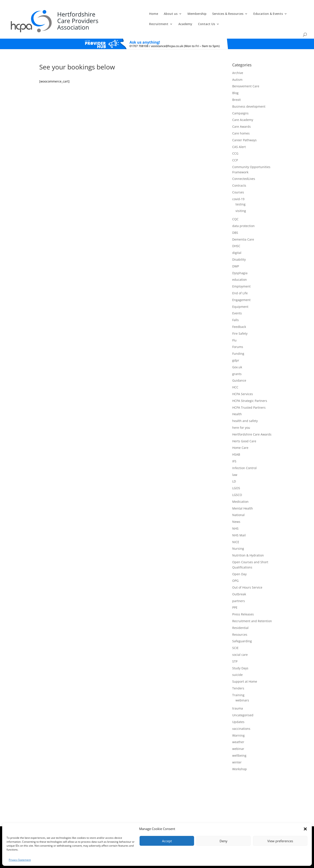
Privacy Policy (163, 823)
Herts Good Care (244, 428)
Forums (238, 334)
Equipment (240, 294)
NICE (236, 529)
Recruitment (232, 13)
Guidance (239, 368)
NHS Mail (239, 523)
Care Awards (241, 114)
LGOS (236, 476)
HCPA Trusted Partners (249, 395)
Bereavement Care (246, 74)
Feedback (239, 314)
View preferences (280, 841)
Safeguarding (242, 629)
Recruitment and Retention (252, 609)
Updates (238, 709)
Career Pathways (244, 127)
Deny (224, 841)
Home (84, 13)
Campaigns (240, 101)
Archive (238, 60)
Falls (235, 307)
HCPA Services (243, 381)
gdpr (236, 348)
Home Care (240, 435)
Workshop (240, 756)
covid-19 (238, 186)
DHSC (236, 233)
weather (238, 729)
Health (237, 402)
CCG (235, 141)
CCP (235, 148)
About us (101, 13)
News (236, 509)
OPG (235, 568)
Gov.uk (237, 354)
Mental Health (243, 496)
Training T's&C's (183, 823)
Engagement (241, 287)
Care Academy (243, 107)
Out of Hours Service (247, 575)
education (240, 267)
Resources (240, 622)
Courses (238, 180)
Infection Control (244, 455)
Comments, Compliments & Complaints (130, 823)
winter (237, 750)
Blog (235, 80)
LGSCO (237, 482)
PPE (235, 595)
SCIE (235, 635)
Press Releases (243, 602)
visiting (241, 198)
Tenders (238, 676)
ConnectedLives (244, 166)
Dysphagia (240, 260)
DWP (236, 254)
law (235, 462)
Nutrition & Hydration (248, 543)
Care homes (241, 121)
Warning (238, 723)
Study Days (240, 655)
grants (237, 361)
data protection (243, 213)
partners (239, 588)
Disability (239, 247)
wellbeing (239, 743)
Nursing (238, 536)
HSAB (236, 442)
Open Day (239, 561)
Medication (240, 489)
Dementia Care (243, 227)
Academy (259, 13)
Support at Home (245, 669)
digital (237, 240)
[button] (305, 829)
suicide (237, 662)
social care (240, 642)
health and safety (245, 408)
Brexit (236, 87)
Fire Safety (240, 321)
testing (241, 192)
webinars (242, 688)
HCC (235, 375)
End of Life (240, 280)
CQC (235, 207)
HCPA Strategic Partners (250, 388)
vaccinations (241, 716)
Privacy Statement (20, 860)
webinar (238, 736)
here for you (241, 415)
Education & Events (198, 13)
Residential (240, 615)
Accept (167, 841)
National (238, 502)
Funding (238, 341)
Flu (234, 328)
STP (235, 649)
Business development (249, 94)
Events (237, 301)
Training (238, 682)
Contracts (239, 173)
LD (234, 469)
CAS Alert (239, 134)
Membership (127, 13)
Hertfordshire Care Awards (252, 422)
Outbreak (239, 581)
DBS (235, 220)
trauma (238, 696)
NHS (235, 516)
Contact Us (280, 13)
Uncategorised (243, 703)
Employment (241, 274)
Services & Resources (158, 13)
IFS (234, 449)
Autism (237, 67)
